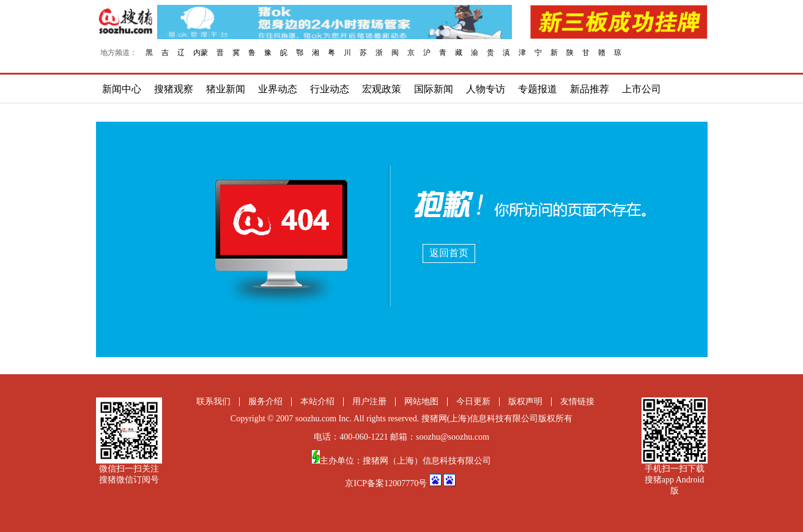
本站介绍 (317, 401)
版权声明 (525, 401)
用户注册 (369, 401)
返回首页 (449, 253)
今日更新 (473, 401)
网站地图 (421, 401)
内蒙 (201, 53)
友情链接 (577, 401)
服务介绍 (265, 401)
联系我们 (213, 401)
